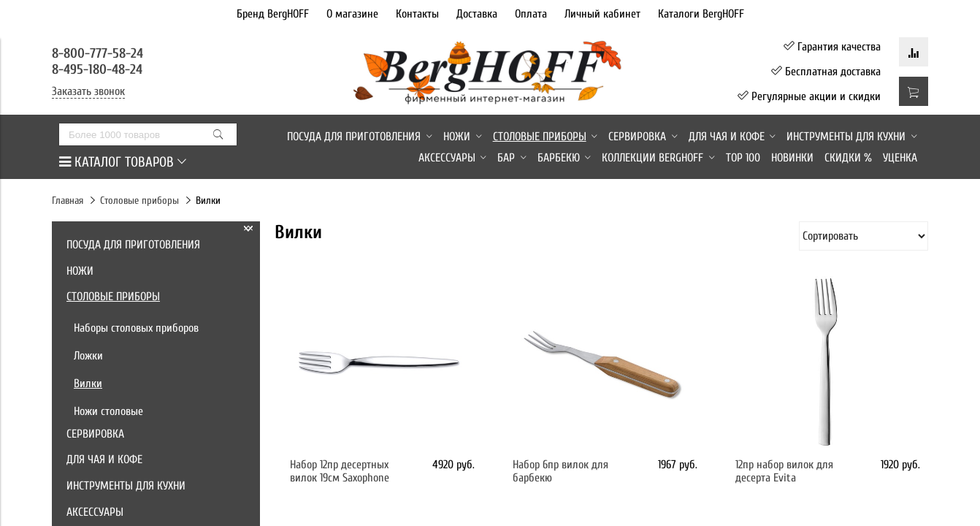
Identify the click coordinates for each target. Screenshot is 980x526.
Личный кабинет (602, 14)
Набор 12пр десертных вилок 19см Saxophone (340, 471)
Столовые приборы (139, 201)
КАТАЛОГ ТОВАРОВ (123, 162)
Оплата (531, 14)
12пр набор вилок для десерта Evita (784, 471)
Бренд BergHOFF (273, 14)
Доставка (477, 14)
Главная (68, 201)
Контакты (417, 14)
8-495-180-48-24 (97, 69)
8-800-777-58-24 (99, 53)
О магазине (352, 14)
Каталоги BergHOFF (701, 14)
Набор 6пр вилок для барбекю (560, 471)
